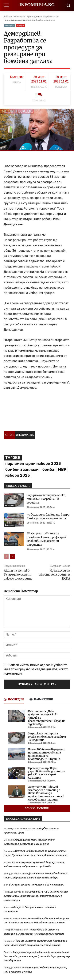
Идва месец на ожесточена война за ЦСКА (55, 574)
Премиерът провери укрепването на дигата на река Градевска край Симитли (47, 773)
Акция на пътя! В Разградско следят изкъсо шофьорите (18, 574)
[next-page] (12, 556)
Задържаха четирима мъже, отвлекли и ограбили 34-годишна (46, 499)
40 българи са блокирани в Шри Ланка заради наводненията (48, 516)
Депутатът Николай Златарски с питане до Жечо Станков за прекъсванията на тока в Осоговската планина (46, 793)
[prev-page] (6, 556)
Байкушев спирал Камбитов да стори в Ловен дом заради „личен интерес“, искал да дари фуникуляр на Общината (37, 956)
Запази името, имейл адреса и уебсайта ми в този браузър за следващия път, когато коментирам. (36, 669)
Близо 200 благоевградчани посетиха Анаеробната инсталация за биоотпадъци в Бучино (47, 754)
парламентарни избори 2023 (33, 464)
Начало (8, 17)
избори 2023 (18, 475)
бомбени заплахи (22, 469)
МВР (62, 469)
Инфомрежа (25, 435)
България (19, 17)
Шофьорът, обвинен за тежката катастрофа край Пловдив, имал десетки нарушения (46, 539)
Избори (20, 26)
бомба (48, 469)
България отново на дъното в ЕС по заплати (37, 885)
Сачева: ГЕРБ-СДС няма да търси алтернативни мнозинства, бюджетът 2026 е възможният (36, 896)
